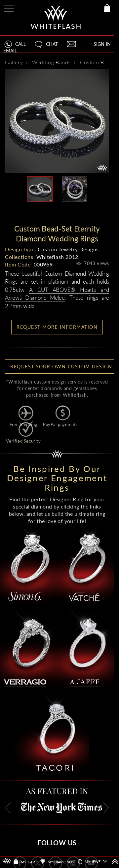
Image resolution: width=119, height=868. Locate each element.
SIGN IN (102, 44)
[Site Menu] (10, 8)
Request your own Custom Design (61, 367)
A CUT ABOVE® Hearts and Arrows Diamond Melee (57, 294)
